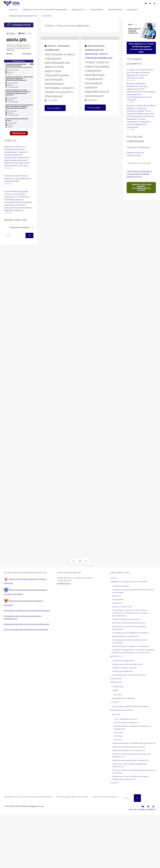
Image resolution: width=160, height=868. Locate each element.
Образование (118, 647)
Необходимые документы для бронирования (132, 757)
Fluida (142, 863)
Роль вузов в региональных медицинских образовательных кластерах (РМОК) (18, 178)
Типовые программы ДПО (123, 722)
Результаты (119, 783)
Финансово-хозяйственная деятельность (130, 670)
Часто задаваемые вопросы (126, 769)
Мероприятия (116, 732)
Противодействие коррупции (73, 850)
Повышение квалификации (99, 67)
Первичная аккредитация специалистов (129, 803)
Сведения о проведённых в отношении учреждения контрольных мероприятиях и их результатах (132, 700)
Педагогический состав (122, 654)
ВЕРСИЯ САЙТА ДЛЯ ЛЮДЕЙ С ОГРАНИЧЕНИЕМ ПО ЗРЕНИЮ (141, 187)
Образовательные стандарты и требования (131, 694)
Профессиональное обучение (125, 718)
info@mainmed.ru (64, 631)
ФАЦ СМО (116, 765)
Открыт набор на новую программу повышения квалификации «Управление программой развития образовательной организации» (97, 88)
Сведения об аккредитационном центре (130, 800)
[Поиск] (29, 236)
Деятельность (116, 706)
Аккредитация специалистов (122, 760)
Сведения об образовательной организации (130, 629)
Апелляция (118, 786)
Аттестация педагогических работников (129, 725)
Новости (52, 55)
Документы (117, 644)
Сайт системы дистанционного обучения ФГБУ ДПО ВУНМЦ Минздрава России (140, 174)
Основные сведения (121, 634)
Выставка (118, 745)
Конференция (118, 737)
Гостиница (115, 752)
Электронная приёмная (105, 850)
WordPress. (151, 863)
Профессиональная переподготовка (128, 714)
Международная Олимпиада (124, 749)
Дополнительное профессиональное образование (95, 59)
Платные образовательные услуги (127, 667)
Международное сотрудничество (127, 684)
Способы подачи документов (126, 773)
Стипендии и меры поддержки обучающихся (131, 680)
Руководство (118, 651)
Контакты (118, 790)
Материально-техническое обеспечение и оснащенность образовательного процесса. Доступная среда (132, 661)
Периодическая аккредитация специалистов (131, 813)
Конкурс (116, 740)
